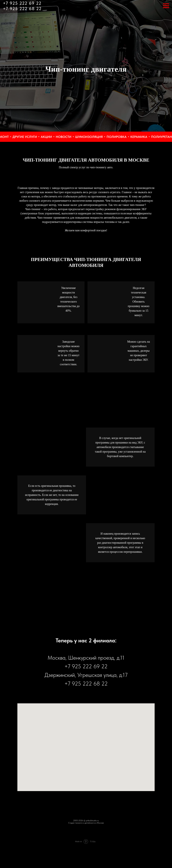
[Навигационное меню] (166, 6)
